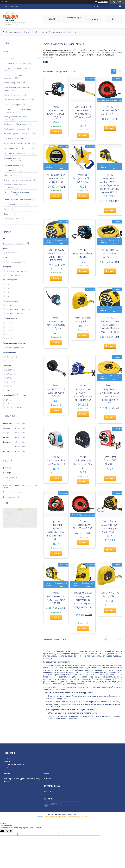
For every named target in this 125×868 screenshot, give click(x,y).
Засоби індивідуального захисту (17, 148)
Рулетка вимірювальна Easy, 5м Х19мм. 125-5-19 (56, 460)
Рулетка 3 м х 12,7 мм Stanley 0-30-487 (110, 594)
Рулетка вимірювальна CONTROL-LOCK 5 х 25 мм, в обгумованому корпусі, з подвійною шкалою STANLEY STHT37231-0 (110, 185)
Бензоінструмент (11, 170)
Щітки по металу (10, 175)
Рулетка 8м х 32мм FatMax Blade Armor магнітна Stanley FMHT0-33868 (56, 255)
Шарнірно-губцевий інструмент (17, 100)
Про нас (7, 758)
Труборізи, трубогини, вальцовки (17, 134)
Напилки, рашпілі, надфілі (14, 139)
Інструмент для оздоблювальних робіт (17, 69)
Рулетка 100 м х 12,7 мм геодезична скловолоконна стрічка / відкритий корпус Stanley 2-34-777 (83, 602)
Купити (56, 131)
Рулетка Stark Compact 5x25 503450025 (110, 460)
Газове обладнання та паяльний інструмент (17, 193)
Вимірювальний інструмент (35, 32)
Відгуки (52, 19)
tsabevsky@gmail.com (14, 497)
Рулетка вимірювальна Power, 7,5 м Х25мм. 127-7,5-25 (56, 112)
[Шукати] (120, 6)
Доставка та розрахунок (14, 764)
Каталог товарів (10, 58)
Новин (6, 767)
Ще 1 (7, 390)
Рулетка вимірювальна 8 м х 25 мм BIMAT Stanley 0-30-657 (56, 598)
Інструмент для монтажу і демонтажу (14, 77)
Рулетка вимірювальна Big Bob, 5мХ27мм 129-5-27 (83, 462)
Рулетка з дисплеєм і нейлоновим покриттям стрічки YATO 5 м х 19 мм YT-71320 (83, 114)
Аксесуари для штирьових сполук (17, 153)
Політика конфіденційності (77, 817)
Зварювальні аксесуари (14, 204)
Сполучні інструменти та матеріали (18, 180)
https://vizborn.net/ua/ (15, 492)
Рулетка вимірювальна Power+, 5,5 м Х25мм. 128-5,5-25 (56, 323)
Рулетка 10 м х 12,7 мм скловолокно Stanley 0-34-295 (110, 253)
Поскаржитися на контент (55, 817)
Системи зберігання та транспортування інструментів (20, 111)
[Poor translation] (9, 831)
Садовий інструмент (12, 83)
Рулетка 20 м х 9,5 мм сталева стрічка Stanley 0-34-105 (56, 178)
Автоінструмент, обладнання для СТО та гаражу (20, 89)
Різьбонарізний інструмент (15, 129)
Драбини (8, 214)
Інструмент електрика (13, 105)
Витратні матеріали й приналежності (12, 159)
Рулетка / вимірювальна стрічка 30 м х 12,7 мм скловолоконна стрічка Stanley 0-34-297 (110, 394)
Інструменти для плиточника (15, 63)
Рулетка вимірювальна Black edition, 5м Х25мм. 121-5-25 (56, 391)
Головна (94, 19)
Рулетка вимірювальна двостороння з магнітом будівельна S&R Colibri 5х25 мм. (83, 393)
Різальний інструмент (13, 95)
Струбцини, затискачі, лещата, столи (16, 118)
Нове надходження (12, 219)
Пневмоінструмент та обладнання (17, 199)
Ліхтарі (7, 209)
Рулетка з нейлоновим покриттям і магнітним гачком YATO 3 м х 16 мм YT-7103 (56, 530)
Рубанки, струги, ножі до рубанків (17, 143)
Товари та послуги (73, 17)
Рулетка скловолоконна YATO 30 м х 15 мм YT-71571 (110, 110)
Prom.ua (75, 814)
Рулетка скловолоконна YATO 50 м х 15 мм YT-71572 (83, 525)
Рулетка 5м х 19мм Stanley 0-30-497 (83, 319)
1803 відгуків (103, 2)
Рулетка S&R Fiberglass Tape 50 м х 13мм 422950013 (83, 178)
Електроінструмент (11, 165)
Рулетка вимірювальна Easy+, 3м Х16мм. (83, 253)
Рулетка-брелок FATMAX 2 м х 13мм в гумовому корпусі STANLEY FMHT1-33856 (110, 528)
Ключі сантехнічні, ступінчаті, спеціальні (15, 186)
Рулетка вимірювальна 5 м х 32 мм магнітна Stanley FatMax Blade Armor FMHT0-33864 (110, 325)
